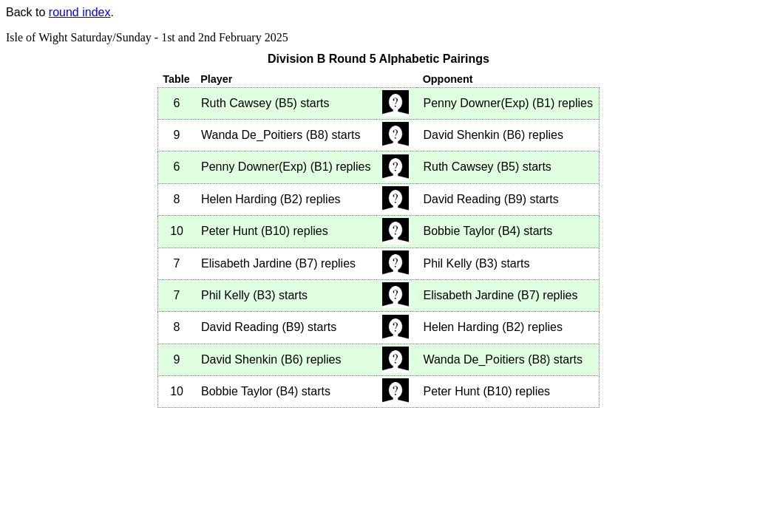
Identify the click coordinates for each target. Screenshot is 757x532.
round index (80, 12)
